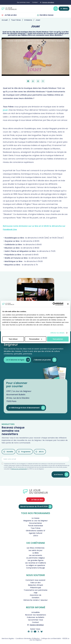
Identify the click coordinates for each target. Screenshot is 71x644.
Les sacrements (35, 555)
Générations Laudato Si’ (36, 531)
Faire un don (35, 583)
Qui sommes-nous (23, 2)
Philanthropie (36, 588)
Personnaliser (36, 339)
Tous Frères (36, 528)
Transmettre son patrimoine (36, 590)
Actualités (36, 612)
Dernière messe (47, 15)
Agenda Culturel (35, 533)
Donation (35, 598)
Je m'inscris (61, 474)
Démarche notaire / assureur (36, 600)
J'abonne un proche (45, 360)
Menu (65, 9)
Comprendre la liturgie (35, 568)
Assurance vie (35, 595)
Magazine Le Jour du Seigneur (35, 521)
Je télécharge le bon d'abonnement (27, 408)
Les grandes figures (36, 560)
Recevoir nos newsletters (36, 615)
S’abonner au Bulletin (36, 617)
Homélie (10, 452)
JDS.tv (41, 452)
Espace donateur (48, 2)
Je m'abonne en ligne (18, 360)
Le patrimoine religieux (35, 558)
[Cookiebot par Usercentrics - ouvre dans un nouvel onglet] (54, 304)
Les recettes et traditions (36, 563)
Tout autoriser (58, 339)
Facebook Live (10, 229)
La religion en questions (35, 565)
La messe (35, 518)
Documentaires (35, 523)
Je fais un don (10, 15)
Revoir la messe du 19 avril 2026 (36, 507)
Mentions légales (8, 638)
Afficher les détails (57, 333)
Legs (36, 593)
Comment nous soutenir (35, 580)
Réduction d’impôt (36, 585)
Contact (35, 2)
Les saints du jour (35, 550)
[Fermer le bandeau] (68, 304)
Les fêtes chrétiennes (36, 548)
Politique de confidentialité (19, 469)
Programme (26, 452)
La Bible (35, 553)
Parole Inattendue (36, 526)
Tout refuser (13, 339)
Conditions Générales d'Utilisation (28, 638)
